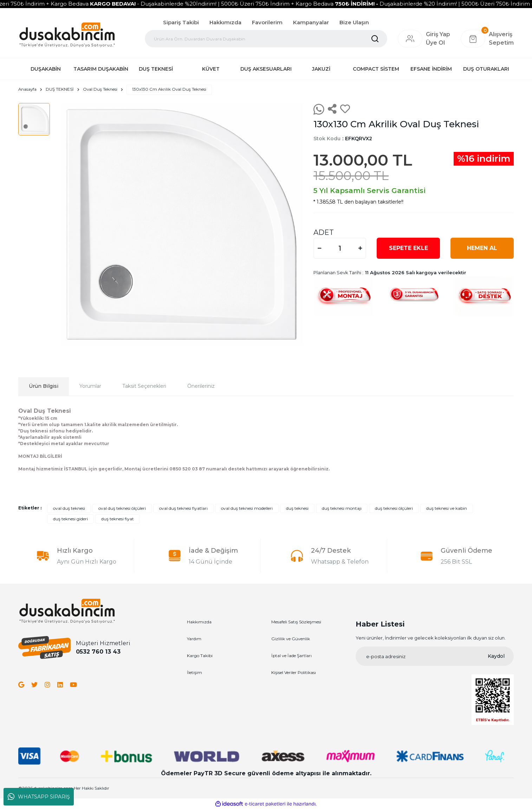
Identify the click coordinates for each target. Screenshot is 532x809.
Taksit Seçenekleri (144, 386)
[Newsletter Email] (435, 657)
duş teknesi (297, 508)
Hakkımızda (225, 22)
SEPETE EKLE (408, 248)
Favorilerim (267, 22)
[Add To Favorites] (345, 109)
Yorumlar (90, 386)
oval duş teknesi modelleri (247, 508)
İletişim (194, 672)
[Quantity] (340, 248)
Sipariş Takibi (181, 22)
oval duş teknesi (69, 508)
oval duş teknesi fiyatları (183, 508)
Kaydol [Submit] (496, 656)
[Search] (266, 39)
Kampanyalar (311, 22)
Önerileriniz (201, 386)
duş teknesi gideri (70, 519)
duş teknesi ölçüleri (394, 508)
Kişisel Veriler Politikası (294, 672)
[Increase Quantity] (360, 248)
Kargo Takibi (200, 656)
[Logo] (67, 34)
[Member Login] (410, 39)
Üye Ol (435, 43)
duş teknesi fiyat (118, 519)
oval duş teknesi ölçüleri (122, 508)
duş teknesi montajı (342, 508)
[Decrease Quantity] (319, 248)
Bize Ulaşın (354, 22)
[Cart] (487, 39)
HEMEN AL (482, 248)
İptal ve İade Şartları (291, 656)
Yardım (194, 639)
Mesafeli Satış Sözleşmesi (296, 622)
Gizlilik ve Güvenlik (291, 639)
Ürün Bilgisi (44, 386)
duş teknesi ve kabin (447, 508)
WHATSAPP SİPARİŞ (39, 797)
